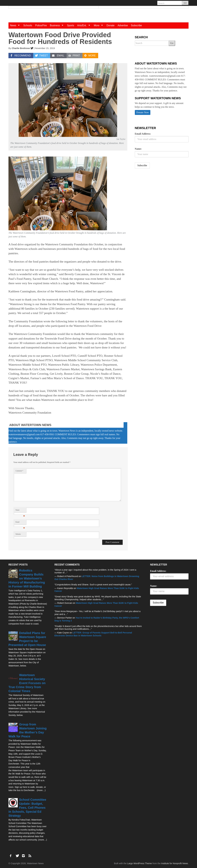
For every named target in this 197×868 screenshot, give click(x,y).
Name (20, 511)
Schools (28, 25)
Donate (111, 25)
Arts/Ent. (85, 25)
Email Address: (143, 134)
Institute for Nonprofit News (175, 863)
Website (18, 534)
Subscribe (136, 25)
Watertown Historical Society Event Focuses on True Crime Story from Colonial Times (27, 683)
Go (172, 43)
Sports (70, 25)
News (16, 25)
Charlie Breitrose (21, 48)
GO (185, 3)
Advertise (123, 25)
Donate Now (143, 112)
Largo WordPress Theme (139, 863)
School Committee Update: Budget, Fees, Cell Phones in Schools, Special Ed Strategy (27, 808)
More (99, 25)
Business (58, 25)
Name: (138, 149)
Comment (19, 471)
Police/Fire (41, 25)
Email (20, 523)
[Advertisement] (158, 195)
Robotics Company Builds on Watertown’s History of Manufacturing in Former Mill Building (27, 578)
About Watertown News (30, 425)
